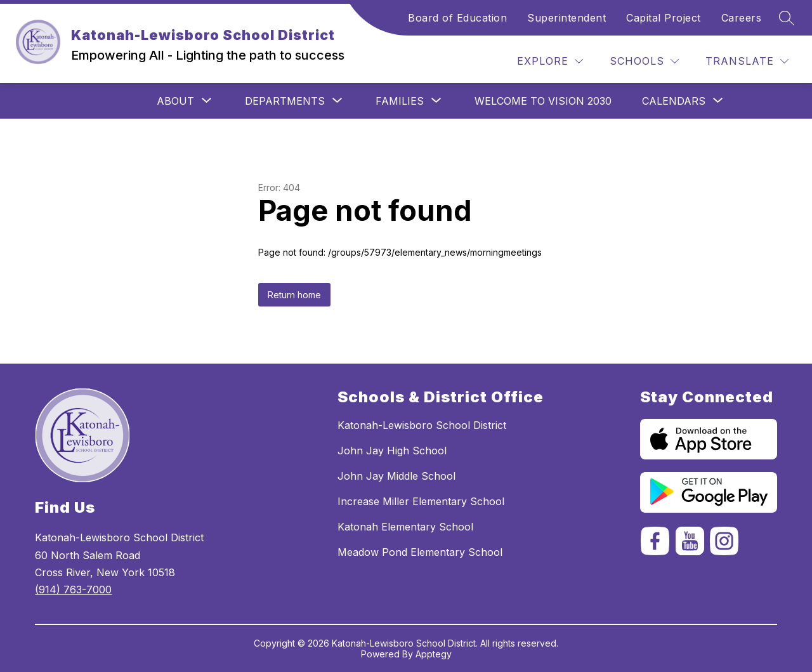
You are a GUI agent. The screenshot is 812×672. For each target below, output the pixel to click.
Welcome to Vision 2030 (543, 101)
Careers (742, 18)
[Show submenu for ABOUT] (175, 101)
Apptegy (434, 654)
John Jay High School (392, 451)
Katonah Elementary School (405, 527)
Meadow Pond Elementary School (420, 552)
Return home (294, 295)
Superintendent (566, 18)
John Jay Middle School (396, 476)
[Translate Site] (747, 61)
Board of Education (457, 18)
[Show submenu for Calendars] (674, 101)
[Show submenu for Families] (400, 101)
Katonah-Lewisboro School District (422, 425)
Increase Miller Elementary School (421, 501)
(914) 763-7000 (73, 590)
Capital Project (664, 18)
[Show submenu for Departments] (285, 101)
